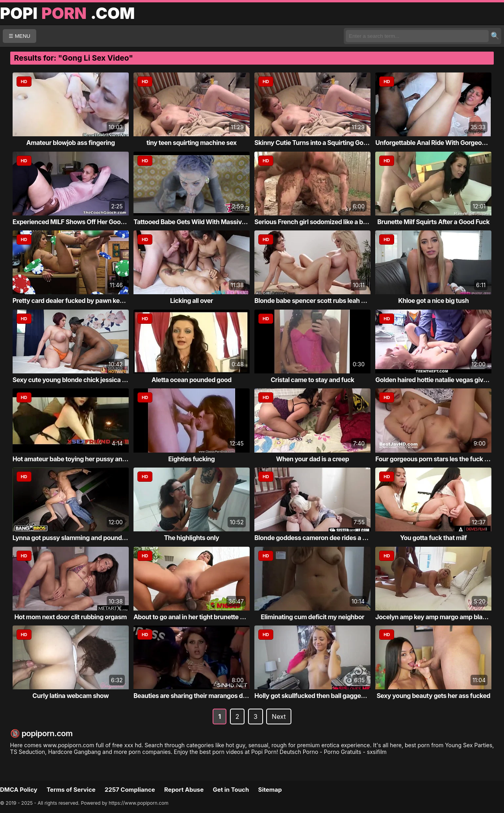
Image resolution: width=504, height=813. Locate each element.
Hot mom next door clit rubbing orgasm (70, 617)
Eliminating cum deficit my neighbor (312, 617)
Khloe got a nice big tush (433, 301)
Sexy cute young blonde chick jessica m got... (78, 380)
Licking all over (192, 301)
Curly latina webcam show (70, 696)
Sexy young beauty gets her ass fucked (433, 696)
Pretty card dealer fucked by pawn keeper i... (77, 301)
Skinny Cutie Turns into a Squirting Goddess (318, 143)
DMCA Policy (19, 790)
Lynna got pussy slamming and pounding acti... (81, 538)
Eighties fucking (191, 459)
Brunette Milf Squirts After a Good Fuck (433, 222)
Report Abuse (184, 790)
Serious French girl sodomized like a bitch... (317, 222)
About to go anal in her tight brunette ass (192, 617)
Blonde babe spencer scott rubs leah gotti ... (318, 301)
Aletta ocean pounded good (192, 380)
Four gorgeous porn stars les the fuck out (435, 459)
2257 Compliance (130, 790)
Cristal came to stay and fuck (312, 380)
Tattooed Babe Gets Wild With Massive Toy (195, 222)
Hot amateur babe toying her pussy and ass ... (79, 459)
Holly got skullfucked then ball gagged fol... (317, 696)
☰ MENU (19, 36)
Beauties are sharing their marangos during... (198, 696)
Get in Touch (231, 790)
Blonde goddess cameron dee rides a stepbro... (322, 538)
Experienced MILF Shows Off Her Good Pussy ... (82, 222)
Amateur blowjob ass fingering (71, 143)
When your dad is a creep (312, 459)
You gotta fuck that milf (433, 538)
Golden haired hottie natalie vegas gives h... (438, 380)
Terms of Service (71, 790)
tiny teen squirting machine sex (192, 143)
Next (279, 716)
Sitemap (270, 790)
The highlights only (191, 538)
